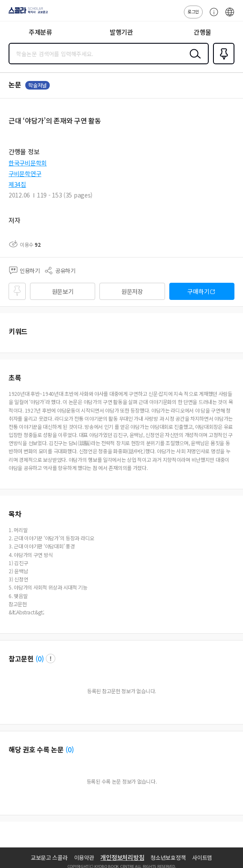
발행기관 (121, 32)
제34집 (17, 184)
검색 (193, 60)
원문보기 (63, 291)
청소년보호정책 (168, 858)
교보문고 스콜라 (49, 858)
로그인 (193, 11)
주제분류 (40, 32)
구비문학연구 (25, 174)
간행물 (202, 32)
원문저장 (132, 291)
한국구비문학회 (28, 163)
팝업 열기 (51, 658)
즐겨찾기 (222, 63)
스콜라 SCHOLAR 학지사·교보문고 (26, 13)
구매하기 (198, 291)
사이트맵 (202, 858)
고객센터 (212, 16)
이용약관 (84, 858)
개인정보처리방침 (122, 857)
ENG (230, 16)
